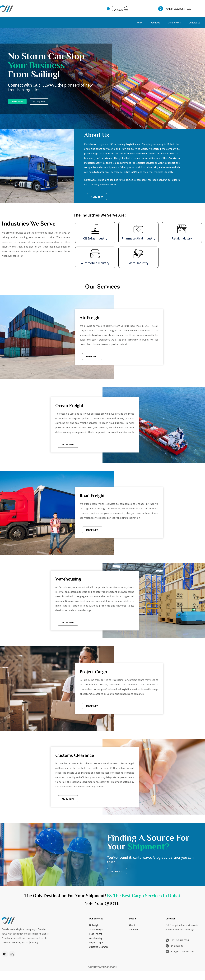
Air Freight (94, 934)
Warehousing (96, 947)
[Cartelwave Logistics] (109, 9)
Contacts (134, 938)
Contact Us (194, 23)
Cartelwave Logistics (126, 7)
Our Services (174, 23)
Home (140, 23)
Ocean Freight (96, 938)
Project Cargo (96, 951)
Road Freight (96, 943)
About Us (155, 23)
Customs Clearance (99, 956)
